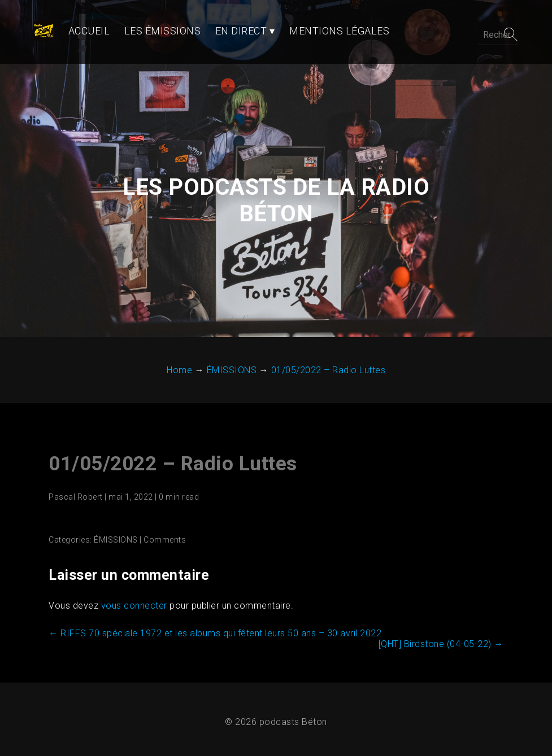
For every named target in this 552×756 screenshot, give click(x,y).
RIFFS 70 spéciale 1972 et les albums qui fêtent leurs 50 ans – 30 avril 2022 (214, 611)
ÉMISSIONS (115, 517)
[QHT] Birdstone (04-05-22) (442, 621)
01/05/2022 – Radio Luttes (172, 441)
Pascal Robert (75, 474)
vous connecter (133, 583)
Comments (164, 517)
